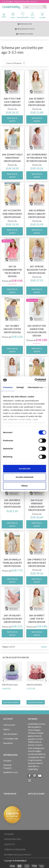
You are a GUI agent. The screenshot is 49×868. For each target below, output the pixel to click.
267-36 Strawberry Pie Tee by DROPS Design (12, 271)
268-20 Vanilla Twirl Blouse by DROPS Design (12, 563)
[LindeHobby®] (11, 6)
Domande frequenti (7, 766)
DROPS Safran (34, 685)
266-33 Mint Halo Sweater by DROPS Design (12, 158)
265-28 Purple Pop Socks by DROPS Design (12, 503)
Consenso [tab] (8, 387)
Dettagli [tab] (20, 387)
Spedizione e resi (10, 772)
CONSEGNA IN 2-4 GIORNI (26, 34)
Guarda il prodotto (11, 702)
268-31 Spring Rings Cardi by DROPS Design (37, 214)
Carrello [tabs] (42, 15)
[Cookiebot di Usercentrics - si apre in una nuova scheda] (35, 380)
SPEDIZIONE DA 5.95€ (26, 24)
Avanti (44, 647)
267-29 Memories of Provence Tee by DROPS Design (37, 158)
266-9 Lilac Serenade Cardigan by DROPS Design (37, 505)
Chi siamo (7, 761)
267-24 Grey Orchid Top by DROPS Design (12, 329)
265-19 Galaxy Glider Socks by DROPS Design (12, 619)
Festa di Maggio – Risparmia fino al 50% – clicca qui (19, 2)
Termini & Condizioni (15, 850)
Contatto (9, 844)
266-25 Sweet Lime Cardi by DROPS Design (37, 102)
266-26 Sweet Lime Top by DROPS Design (37, 619)
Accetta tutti (24, 469)
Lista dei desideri (23, 15)
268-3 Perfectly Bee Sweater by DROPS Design (37, 563)
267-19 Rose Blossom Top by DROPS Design (37, 270)
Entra (33, 15)
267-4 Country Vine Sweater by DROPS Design (12, 214)
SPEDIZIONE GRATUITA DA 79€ (26, 29)
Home (13, 15)
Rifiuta (24, 486)
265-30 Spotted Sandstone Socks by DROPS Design (37, 331)
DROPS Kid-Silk (10, 685)
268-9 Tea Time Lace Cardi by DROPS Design (12, 102)
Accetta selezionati (24, 477)
